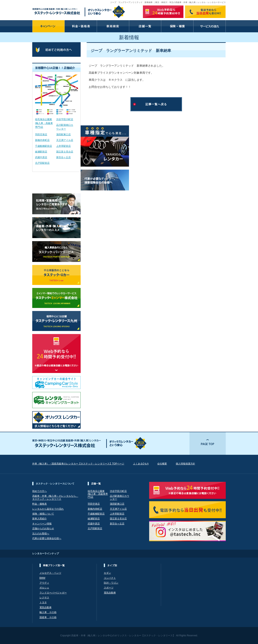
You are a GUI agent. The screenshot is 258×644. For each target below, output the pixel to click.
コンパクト (110, 578)
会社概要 (162, 464)
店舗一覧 (96, 484)
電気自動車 (46, 607)
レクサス (44, 598)
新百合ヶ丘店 (63, 157)
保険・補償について (43, 514)
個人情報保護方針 (185, 464)
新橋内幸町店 (42, 140)
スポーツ (109, 588)
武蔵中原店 (41, 157)
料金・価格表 (40, 504)
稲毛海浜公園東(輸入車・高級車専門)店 (44, 123)
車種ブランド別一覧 (54, 565)
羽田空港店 (41, 134)
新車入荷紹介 (40, 519)
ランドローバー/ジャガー (53, 593)
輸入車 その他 (48, 612)
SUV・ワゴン (111, 583)
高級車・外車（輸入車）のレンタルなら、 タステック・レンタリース (55, 497)
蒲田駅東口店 (63, 134)
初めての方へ (40, 491)
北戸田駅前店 (42, 163)
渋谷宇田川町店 (65, 119)
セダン (107, 573)
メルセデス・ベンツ (50, 573)
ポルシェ (44, 588)
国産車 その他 (48, 617)
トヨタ (43, 602)
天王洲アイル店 (65, 140)
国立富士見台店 (65, 152)
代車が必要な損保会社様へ (47, 538)
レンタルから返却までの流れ (48, 509)
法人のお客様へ (41, 534)
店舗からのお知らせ (43, 528)
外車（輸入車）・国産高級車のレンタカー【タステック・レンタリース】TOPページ (78, 464)
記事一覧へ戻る (156, 104)
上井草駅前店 (63, 146)
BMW (42, 578)
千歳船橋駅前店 (44, 146)
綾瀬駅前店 (41, 152)
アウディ (44, 583)
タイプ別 (112, 565)
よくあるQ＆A (141, 464)
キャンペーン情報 (42, 524)
